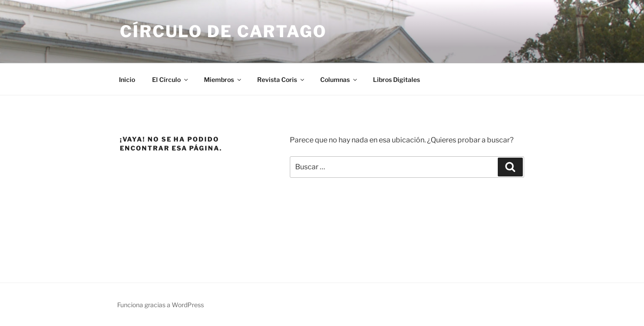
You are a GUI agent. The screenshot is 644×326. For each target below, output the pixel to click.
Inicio (127, 79)
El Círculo (171, 79)
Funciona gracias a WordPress (161, 305)
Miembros (223, 79)
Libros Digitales (396, 79)
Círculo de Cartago (223, 31)
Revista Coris (281, 79)
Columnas (339, 79)
